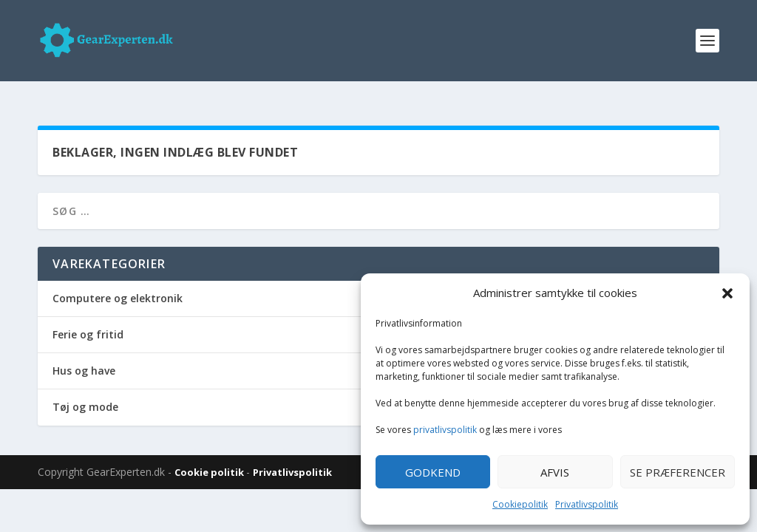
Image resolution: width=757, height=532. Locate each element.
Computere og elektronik (118, 283)
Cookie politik (210, 457)
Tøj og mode (85, 392)
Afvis (555, 472)
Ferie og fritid (88, 320)
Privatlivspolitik (587, 504)
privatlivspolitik (445, 430)
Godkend (433, 472)
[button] (727, 293)
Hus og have (84, 356)
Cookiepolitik (520, 504)
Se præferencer (678, 472)
